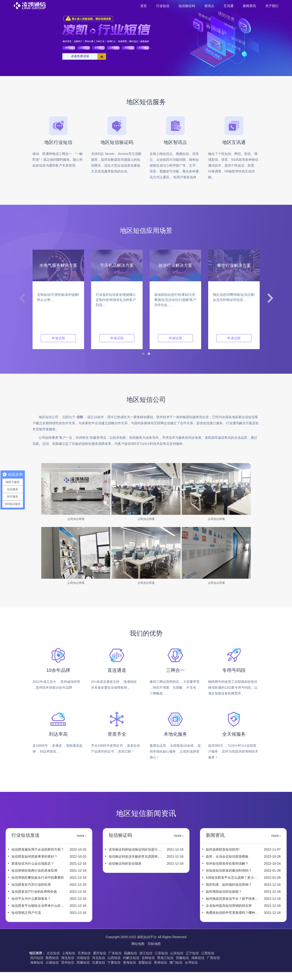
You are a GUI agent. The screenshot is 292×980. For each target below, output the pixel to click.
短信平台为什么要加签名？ (31, 899)
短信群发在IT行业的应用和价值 (34, 892)
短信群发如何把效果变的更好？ (34, 856)
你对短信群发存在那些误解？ (227, 863)
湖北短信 (68, 958)
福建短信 (130, 953)
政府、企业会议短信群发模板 (227, 856)
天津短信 (84, 953)
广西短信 (213, 958)
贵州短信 (68, 962)
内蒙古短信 (131, 958)
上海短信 (69, 953)
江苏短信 (161, 953)
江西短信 (208, 953)
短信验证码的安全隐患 (125, 863)
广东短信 (115, 953)
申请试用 (58, 338)
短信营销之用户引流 (26, 913)
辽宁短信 (192, 953)
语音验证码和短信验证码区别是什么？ (135, 849)
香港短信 (160, 962)
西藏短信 (83, 962)
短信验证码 (187, 6)
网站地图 (138, 944)
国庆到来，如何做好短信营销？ (229, 885)
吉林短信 (148, 958)
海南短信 (37, 962)
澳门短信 (176, 962)
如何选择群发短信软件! (223, 849)
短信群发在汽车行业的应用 (31, 885)
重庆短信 (100, 953)
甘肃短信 (99, 962)
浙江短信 (146, 953)
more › (81, 836)
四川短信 (37, 958)
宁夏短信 (114, 962)
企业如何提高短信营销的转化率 (229, 906)
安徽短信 (182, 958)
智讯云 (209, 6)
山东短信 (177, 953)
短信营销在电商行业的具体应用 (34, 870)
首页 (144, 6)
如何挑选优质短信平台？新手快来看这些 (232, 899)
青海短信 (129, 962)
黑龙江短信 (165, 958)
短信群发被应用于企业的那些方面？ (38, 849)
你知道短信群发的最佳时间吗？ (229, 870)
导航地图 (154, 944)
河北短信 (99, 958)
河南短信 (83, 958)
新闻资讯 (249, 6)
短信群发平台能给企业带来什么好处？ (38, 906)
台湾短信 (191, 962)
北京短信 (53, 953)
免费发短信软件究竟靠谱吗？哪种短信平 (232, 913)
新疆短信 (145, 962)
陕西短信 (52, 958)
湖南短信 (198, 958)
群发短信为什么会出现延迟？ (33, 863)
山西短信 (114, 958)
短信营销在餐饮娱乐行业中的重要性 (38, 878)
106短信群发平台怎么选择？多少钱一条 (232, 878)
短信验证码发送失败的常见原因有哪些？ (135, 856)
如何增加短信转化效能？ (224, 892)
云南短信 (52, 962)
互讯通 (229, 6)
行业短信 (163, 6)
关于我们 (272, 6)
